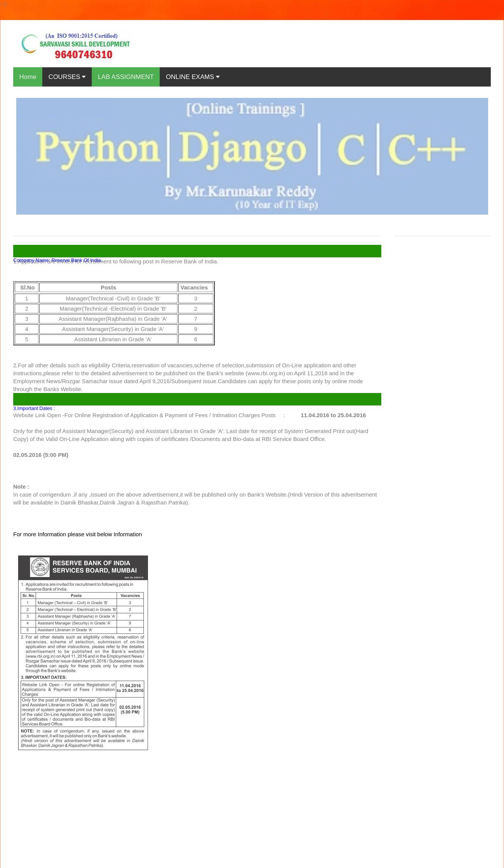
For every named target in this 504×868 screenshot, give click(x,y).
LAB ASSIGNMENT (126, 77)
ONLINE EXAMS (193, 77)
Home (28, 77)
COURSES (67, 77)
